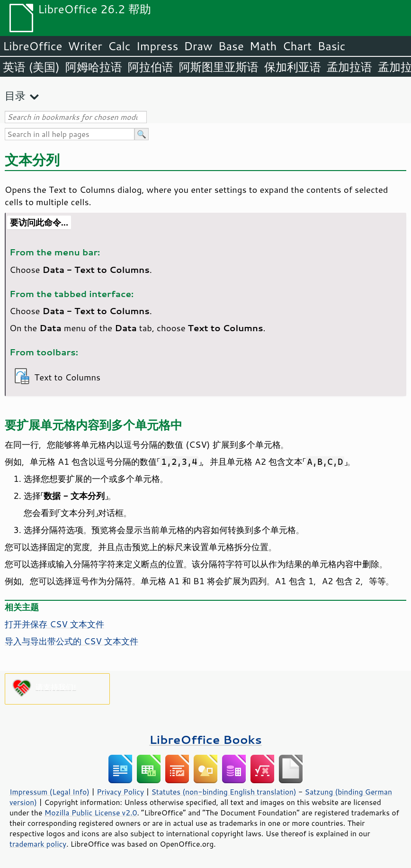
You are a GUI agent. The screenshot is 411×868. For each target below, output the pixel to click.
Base (231, 46)
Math (263, 46)
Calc (119, 46)
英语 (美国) (31, 67)
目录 (15, 95)
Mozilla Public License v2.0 (91, 813)
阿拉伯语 (151, 67)
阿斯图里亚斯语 (219, 67)
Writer (85, 46)
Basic (331, 46)
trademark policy (38, 844)
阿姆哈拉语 (94, 67)
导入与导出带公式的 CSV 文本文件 (71, 641)
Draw (198, 46)
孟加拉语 (349, 67)
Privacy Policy (120, 792)
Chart (297, 46)
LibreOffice (32, 46)
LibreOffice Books (205, 739)
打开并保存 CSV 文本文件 (54, 624)
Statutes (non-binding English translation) (223, 792)
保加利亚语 (293, 67)
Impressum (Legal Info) (49, 792)
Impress (157, 46)
